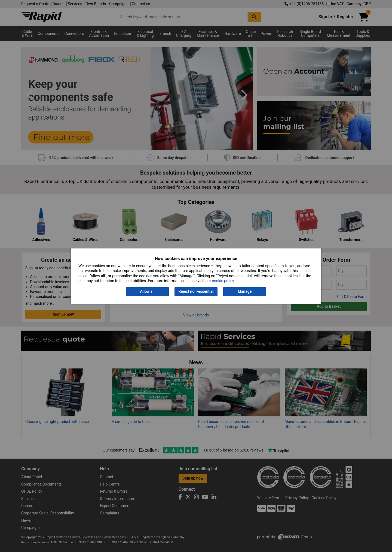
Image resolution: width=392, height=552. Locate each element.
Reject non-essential (196, 292)
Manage (245, 292)
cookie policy (223, 281)
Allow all (147, 292)
